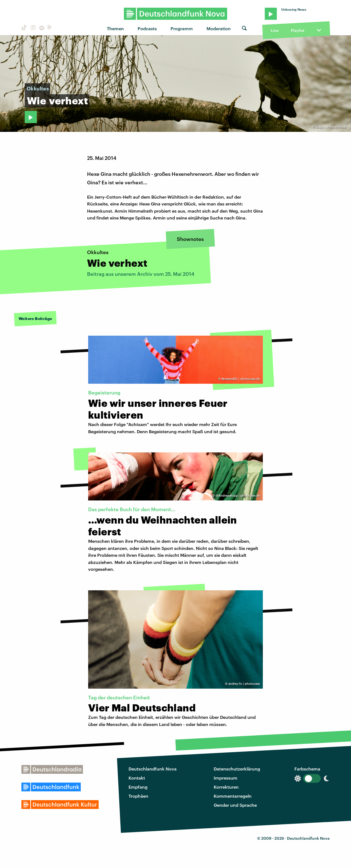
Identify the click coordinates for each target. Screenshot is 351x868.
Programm (182, 28)
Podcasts (147, 28)
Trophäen (138, 796)
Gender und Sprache (235, 805)
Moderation (219, 28)
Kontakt (137, 778)
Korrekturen (226, 787)
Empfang (138, 787)
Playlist (298, 30)
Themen (115, 28)
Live (275, 30)
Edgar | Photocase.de (331, 127)
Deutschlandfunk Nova (153, 769)
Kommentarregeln (233, 796)
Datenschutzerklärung (237, 769)
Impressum (225, 778)
